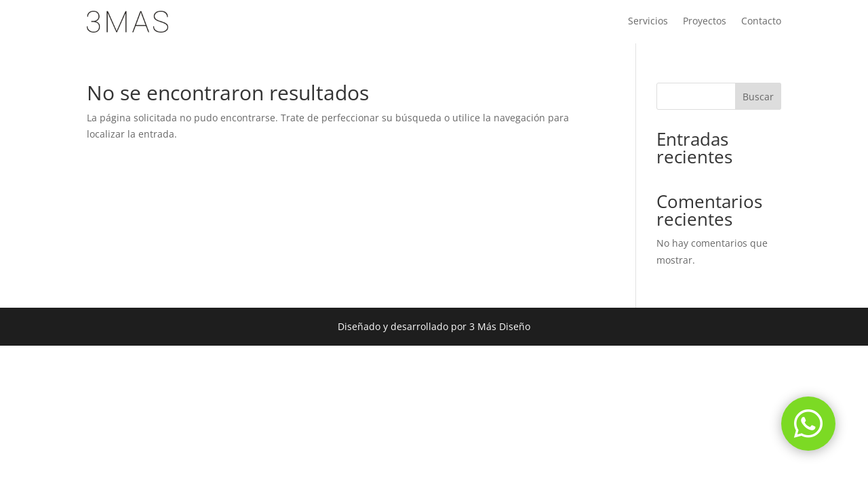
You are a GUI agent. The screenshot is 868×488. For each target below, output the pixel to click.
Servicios (648, 22)
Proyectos (705, 22)
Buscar (758, 97)
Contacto (761, 22)
